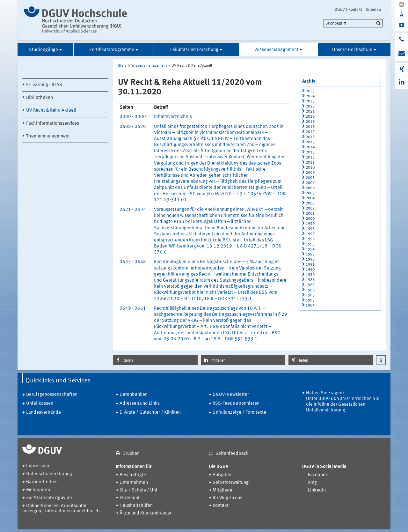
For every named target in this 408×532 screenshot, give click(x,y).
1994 (310, 249)
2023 (310, 101)
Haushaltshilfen (136, 506)
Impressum (38, 466)
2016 (310, 137)
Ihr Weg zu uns (227, 498)
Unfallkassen (40, 404)
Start (122, 66)
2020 (310, 117)
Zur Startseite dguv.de (49, 498)
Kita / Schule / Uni (138, 490)
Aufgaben (223, 475)
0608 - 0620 (133, 127)
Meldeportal (39, 490)
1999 (310, 224)
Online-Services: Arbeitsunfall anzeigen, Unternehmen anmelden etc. (62, 509)
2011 (310, 163)
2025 (310, 91)
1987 (310, 285)
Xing (312, 483)
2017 (310, 132)
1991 (310, 265)
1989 (310, 275)
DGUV (340, 10)
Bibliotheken (40, 98)
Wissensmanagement (276, 50)
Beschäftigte (133, 475)
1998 (310, 229)
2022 (310, 106)
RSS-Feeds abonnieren (236, 404)
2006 (310, 188)
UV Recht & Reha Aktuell (51, 111)
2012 (310, 157)
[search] (353, 23)
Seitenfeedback (232, 454)
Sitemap (373, 10)
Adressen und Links (140, 404)
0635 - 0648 (133, 262)
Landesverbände (44, 413)
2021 (310, 111)
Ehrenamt (130, 498)
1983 (310, 300)
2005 (310, 193)
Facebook (318, 475)
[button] (155, 360)
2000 (310, 219)
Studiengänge (44, 50)
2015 (310, 142)
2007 (310, 183)
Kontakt (355, 10)
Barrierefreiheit (42, 482)
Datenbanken (134, 395)
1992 (310, 259)
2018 (310, 127)
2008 (310, 178)
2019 (310, 122)
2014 (310, 147)
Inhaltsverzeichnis (173, 117)
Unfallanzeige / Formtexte (239, 413)
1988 (310, 280)
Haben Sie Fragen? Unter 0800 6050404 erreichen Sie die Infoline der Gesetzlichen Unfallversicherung (343, 402)
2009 (310, 173)
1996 (310, 239)
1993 (310, 254)
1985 (310, 295)
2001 (310, 214)
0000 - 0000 (133, 117)
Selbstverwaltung (231, 483)
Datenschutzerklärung (49, 474)
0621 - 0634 (133, 210)
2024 (310, 96)
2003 (310, 203)
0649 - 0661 (133, 309)
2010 (310, 168)
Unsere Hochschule (352, 50)
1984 (310, 305)
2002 (310, 208)
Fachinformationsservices (53, 124)
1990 (310, 270)
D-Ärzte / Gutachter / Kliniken (150, 413)
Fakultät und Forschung (194, 50)
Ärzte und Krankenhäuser (146, 513)
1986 (310, 290)
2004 (310, 198)
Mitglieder (223, 490)
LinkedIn (317, 490)
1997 (310, 234)
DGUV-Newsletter (231, 395)
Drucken (131, 454)
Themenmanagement (48, 136)
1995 (310, 244)
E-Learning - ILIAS (44, 85)
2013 (310, 152)
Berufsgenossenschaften (52, 395)
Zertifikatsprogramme (112, 50)
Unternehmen (134, 483)
